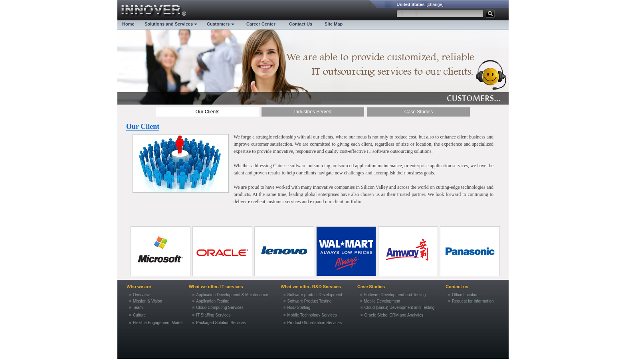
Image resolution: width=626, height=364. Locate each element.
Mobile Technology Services (312, 315)
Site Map (334, 24)
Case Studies (419, 112)
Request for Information (473, 301)
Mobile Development (382, 301)
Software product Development (315, 295)
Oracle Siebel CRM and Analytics (394, 315)
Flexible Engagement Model (158, 323)
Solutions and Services (171, 24)
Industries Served (313, 112)
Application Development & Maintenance (232, 295)
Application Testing (213, 301)
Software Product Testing (310, 301)
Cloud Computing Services (220, 308)
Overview (141, 295)
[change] (435, 4)
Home (128, 24)
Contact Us (301, 24)
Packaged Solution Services (221, 323)
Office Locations (466, 295)
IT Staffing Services (213, 315)
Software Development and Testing (395, 295)
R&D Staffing (299, 308)
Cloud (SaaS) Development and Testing (400, 308)
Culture (139, 315)
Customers (221, 24)
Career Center (261, 24)
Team (138, 308)
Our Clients (207, 112)
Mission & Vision (148, 301)
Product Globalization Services (315, 323)
